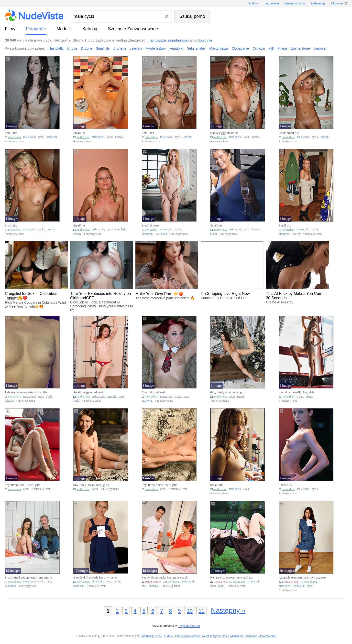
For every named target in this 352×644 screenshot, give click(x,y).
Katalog (90, 29)
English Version (189, 626)
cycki (41, 137)
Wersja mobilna (295, 3)
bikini (214, 234)
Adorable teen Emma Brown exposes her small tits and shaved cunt (302, 578)
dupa (49, 582)
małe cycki (29, 137)
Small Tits (217, 485)
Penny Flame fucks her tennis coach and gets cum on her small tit (165, 578)
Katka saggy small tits (224, 133)
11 (201, 611)
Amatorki (177, 48)
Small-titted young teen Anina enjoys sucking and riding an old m (29, 578)
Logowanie (272, 3)
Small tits (103, 48)
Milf (271, 48)
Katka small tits (289, 133)
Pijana (282, 48)
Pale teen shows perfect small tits (26, 392)
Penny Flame (153, 582)
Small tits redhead (153, 392)
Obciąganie (240, 48)
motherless (14, 137)
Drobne (87, 48)
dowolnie (205, 40)
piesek (241, 396)
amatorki (52, 137)
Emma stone (300, 48)
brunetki (257, 230)
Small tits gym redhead (88, 392)
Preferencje (318, 3)
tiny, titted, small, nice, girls (228, 392)
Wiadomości (237, 636)
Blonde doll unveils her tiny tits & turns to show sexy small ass (95, 578)
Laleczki (136, 48)
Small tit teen (150, 225)
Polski (253, 3)
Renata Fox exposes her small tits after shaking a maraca (231, 578)
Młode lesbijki (156, 48)
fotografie (36, 29)
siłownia (111, 396)
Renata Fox (220, 582)
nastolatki (121, 230)
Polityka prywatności (187, 636)
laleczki (9, 401)
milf (144, 586)
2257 (159, 636)
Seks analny (196, 48)
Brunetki (120, 48)
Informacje (148, 636)
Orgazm (259, 48)
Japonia (319, 48)
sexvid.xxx (14, 582)
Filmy (10, 29)
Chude (72, 48)
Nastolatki (56, 48)
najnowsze (157, 40)
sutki (41, 396)
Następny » (228, 610)
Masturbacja (219, 48)
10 (190, 611)
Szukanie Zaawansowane (133, 29)
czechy (119, 137)
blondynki (148, 234)
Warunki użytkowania (214, 636)
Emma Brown (290, 582)
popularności (178, 40)
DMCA (169, 636)
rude (121, 396)
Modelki (64, 29)
